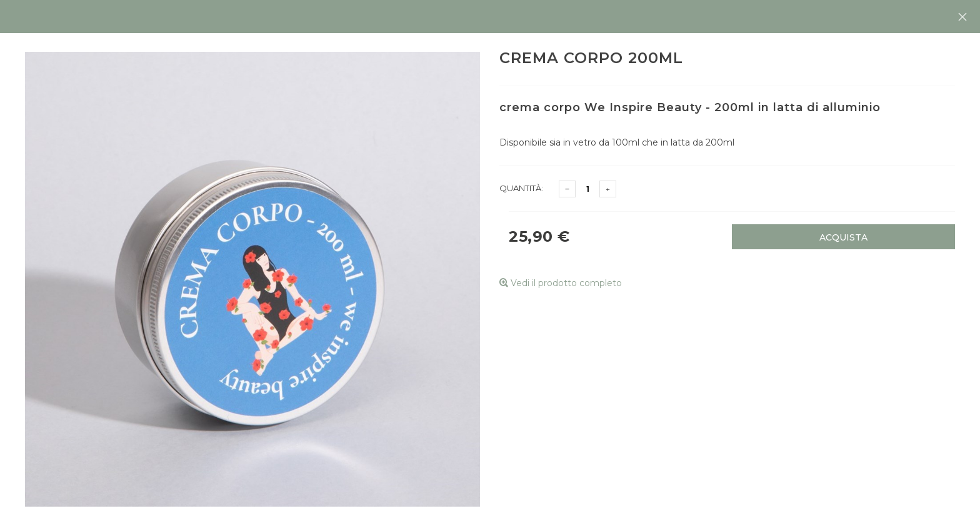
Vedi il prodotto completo (561, 283)
